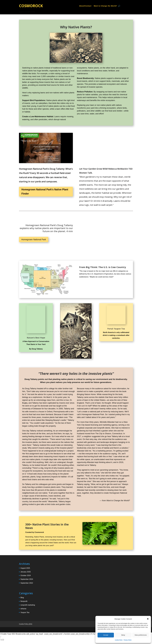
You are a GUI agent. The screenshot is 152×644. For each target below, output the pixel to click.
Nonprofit (24, 601)
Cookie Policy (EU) (26, 624)
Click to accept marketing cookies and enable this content (46, 148)
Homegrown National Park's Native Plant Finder (45, 192)
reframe (23, 609)
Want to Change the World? (105, 6)
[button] (148, 619)
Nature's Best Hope (36, 338)
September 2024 (27, 579)
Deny (123, 635)
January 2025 (26, 572)
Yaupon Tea (25, 612)
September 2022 (27, 583)
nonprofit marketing (28, 605)
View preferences (141, 635)
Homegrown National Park (34, 239)
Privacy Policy (128, 640)
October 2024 (26, 575)
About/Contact (85, 6)
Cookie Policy (119, 640)
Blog (22, 598)
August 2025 (25, 568)
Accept (106, 635)
